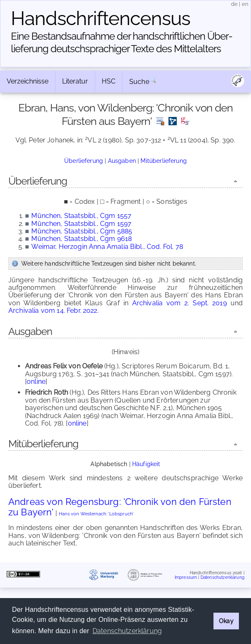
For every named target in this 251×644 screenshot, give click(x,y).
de (234, 4)
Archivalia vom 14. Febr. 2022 (53, 311)
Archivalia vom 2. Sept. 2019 (179, 303)
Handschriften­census (100, 18)
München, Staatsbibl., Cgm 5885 (82, 231)
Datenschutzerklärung (222, 577)
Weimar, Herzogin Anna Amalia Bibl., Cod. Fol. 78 (107, 247)
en (245, 4)
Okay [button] (226, 621)
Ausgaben (122, 161)
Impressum (186, 577)
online (36, 382)
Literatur (75, 81)
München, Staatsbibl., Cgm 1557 (81, 216)
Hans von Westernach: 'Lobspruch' (96, 514)
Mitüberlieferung (164, 161)
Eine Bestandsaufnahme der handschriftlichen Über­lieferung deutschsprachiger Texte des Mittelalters (122, 42)
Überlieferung (84, 161)
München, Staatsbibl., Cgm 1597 (81, 224)
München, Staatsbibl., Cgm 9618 (82, 239)
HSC (109, 81)
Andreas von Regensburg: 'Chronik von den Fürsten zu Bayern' (120, 507)
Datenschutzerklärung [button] (127, 631)
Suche (139, 82)
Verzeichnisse (28, 81)
